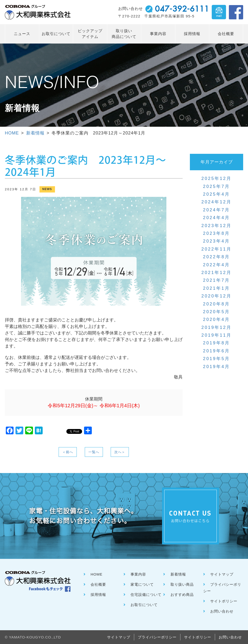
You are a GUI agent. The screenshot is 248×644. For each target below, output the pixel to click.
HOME (12, 133)
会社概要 (226, 34)
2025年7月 (216, 186)
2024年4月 (216, 218)
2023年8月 (216, 233)
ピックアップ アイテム (90, 34)
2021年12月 (217, 273)
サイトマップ (222, 574)
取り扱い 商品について (124, 34)
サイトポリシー (224, 601)
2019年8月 (216, 343)
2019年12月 (217, 327)
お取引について (56, 34)
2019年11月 (217, 335)
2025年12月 (217, 178)
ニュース (22, 34)
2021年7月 (216, 280)
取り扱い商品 (182, 584)
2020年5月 (216, 312)
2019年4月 (216, 367)
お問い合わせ (222, 611)
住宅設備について (146, 595)
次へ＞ (120, 452)
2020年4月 (216, 319)
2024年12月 (217, 202)
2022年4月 (216, 265)
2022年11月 (217, 249)
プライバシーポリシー (157, 637)
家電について (142, 584)
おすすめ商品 (182, 595)
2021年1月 (216, 288)
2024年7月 (216, 210)
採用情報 (192, 34)
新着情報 (35, 133)
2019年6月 (216, 351)
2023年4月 (216, 241)
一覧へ (94, 452)
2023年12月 (217, 226)
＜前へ (68, 452)
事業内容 (158, 34)
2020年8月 (216, 304)
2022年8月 (216, 257)
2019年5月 (216, 359)
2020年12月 (217, 296)
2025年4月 (216, 194)
